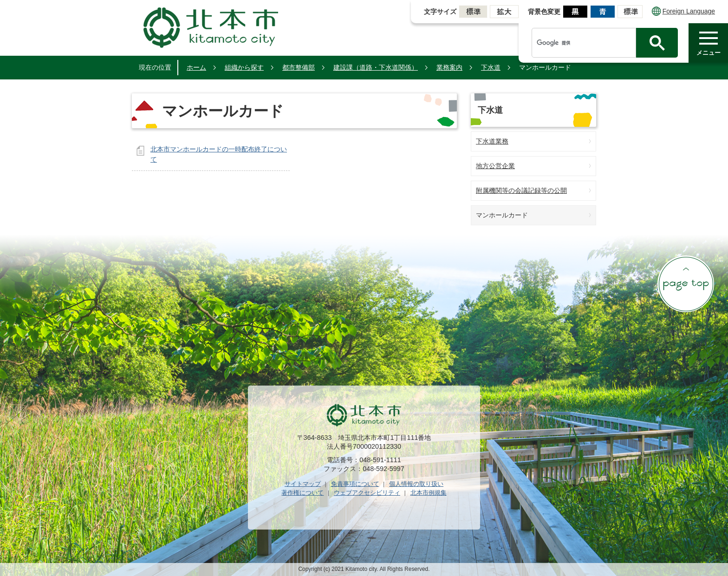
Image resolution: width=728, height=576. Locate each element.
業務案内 (449, 67)
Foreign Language (683, 11)
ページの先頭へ (686, 284)
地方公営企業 (495, 166)
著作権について (302, 493)
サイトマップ (303, 484)
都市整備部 (299, 67)
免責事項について (355, 484)
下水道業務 (492, 141)
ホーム (196, 67)
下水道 (491, 67)
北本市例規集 (429, 493)
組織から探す (244, 67)
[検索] (586, 43)
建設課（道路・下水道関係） (376, 67)
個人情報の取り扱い (416, 484)
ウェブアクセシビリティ (367, 493)
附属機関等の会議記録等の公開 (521, 190)
